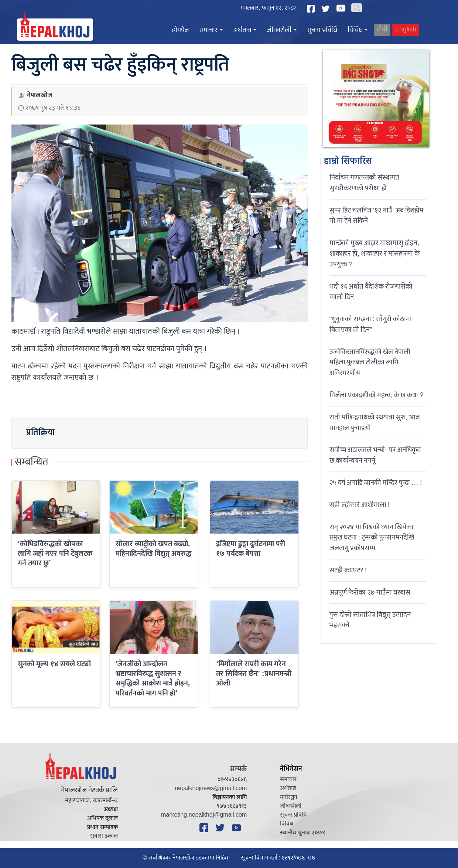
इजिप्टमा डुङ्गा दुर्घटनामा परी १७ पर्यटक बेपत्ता (251, 549)
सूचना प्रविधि (322, 30)
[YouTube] (342, 8)
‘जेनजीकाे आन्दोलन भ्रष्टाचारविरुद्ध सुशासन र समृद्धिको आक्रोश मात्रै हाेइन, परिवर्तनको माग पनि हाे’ (153, 679)
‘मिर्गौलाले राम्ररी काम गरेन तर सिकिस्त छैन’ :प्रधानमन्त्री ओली (254, 674)
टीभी (382, 30)
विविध (355, 30)
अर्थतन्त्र (242, 30)
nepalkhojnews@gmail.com (211, 788)
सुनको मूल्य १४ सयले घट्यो (54, 664)
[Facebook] (312, 9)
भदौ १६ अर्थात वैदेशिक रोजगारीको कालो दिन (371, 292)
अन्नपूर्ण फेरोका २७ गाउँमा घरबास (370, 592)
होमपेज (180, 30)
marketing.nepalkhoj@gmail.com (204, 815)
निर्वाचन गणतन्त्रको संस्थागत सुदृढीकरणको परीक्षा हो (364, 183)
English (406, 30)
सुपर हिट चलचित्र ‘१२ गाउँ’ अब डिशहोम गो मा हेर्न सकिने (377, 216)
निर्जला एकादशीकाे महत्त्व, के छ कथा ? (377, 395)
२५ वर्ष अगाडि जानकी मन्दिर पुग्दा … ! (376, 483)
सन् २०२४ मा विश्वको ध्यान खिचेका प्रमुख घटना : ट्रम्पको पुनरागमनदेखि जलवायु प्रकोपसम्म (372, 538)
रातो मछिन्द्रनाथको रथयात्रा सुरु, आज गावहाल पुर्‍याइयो (375, 423)
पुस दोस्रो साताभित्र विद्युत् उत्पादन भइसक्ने (370, 620)
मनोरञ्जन (289, 797)
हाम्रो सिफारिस (348, 161)
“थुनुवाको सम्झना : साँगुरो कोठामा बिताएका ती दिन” (371, 324)
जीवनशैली (279, 30)
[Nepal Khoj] (55, 30)
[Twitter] (327, 9)
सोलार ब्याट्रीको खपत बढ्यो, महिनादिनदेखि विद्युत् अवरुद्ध (153, 549)
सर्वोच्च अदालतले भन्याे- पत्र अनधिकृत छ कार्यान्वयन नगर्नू (375, 455)
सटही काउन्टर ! (348, 570)
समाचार (209, 30)
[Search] (357, 8)
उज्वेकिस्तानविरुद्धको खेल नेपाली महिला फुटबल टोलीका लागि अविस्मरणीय (370, 362)
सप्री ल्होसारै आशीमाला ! (360, 505)
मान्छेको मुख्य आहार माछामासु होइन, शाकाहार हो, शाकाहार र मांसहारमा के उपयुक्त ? (375, 253)
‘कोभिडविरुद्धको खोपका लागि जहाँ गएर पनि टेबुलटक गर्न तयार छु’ (55, 554)
